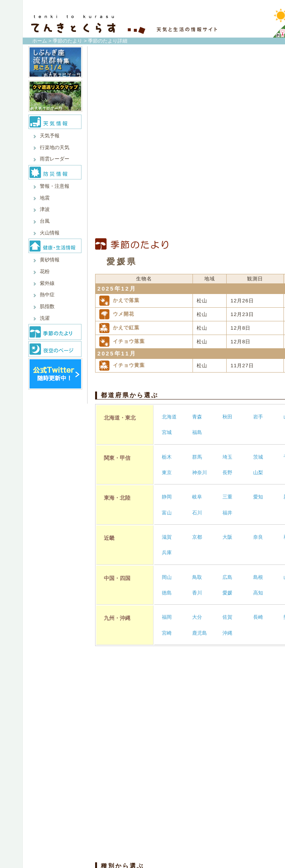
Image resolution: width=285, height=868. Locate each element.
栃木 (167, 457)
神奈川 (200, 473)
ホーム (40, 41)
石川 (197, 513)
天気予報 (50, 136)
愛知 (258, 497)
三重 (227, 497)
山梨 (258, 473)
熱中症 (47, 295)
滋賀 (167, 537)
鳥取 (197, 577)
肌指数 (47, 306)
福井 (227, 513)
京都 (197, 537)
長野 (227, 473)
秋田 (227, 417)
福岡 (167, 617)
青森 (197, 417)
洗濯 (45, 318)
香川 (197, 593)
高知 (258, 593)
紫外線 (47, 283)
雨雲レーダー (55, 159)
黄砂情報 (50, 260)
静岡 (167, 497)
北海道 (169, 417)
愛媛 (227, 593)
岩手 (258, 417)
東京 (167, 473)
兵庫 (167, 553)
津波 (45, 209)
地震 (45, 198)
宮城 (167, 432)
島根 (258, 577)
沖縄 (227, 633)
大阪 (227, 537)
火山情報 (50, 233)
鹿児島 (200, 633)
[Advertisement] (183, 142)
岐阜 (197, 497)
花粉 (45, 271)
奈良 (258, 537)
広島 (227, 577)
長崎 (258, 617)
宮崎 (167, 633)
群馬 (197, 457)
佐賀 (227, 617)
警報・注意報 (55, 186)
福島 (197, 432)
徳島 (167, 593)
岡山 (167, 577)
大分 (197, 617)
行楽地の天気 (55, 147)
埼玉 (227, 457)
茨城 (258, 457)
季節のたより (67, 41)
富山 (167, 513)
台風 (45, 221)
